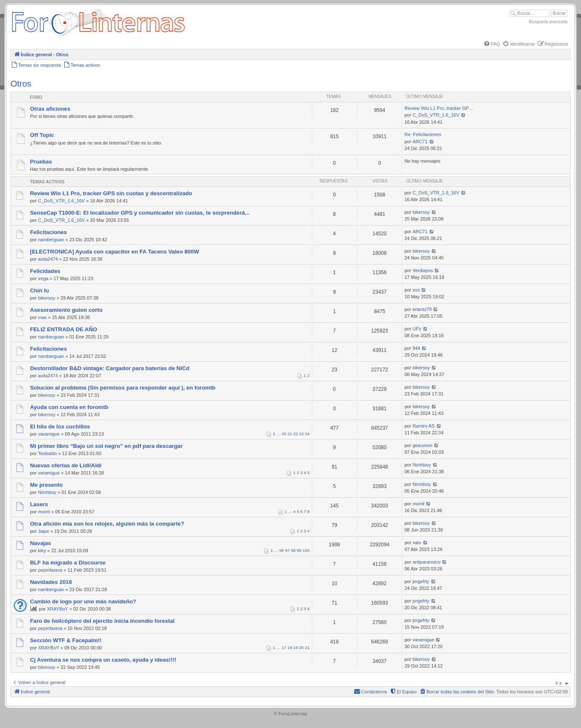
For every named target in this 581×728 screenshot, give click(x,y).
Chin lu (40, 290)
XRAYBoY (57, 609)
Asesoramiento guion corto (66, 310)
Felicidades (45, 271)
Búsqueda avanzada (548, 22)
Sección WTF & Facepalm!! (66, 640)
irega (43, 278)
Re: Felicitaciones (423, 134)
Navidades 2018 (51, 582)
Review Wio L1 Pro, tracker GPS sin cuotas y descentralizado (111, 193)
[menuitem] (491, 44)
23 (301, 434)
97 (288, 550)
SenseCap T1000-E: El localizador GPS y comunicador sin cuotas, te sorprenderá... (140, 213)
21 (290, 434)
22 (296, 434)
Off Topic (42, 135)
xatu (417, 543)
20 (284, 434)
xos (416, 290)
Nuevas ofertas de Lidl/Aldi (66, 465)
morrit (44, 512)
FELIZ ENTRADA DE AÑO (64, 329)
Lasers (39, 504)
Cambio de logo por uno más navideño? (83, 601)
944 (416, 348)
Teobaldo (48, 453)
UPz (417, 329)
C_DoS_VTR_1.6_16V (436, 115)
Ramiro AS (424, 426)
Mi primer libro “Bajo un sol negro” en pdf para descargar (106, 446)
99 (299, 550)
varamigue (49, 434)
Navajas (41, 543)
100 (306, 550)
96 (282, 550)
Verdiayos (423, 270)
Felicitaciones (48, 232)
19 (296, 648)
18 (290, 648)
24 (307, 434)
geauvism (422, 445)
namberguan (51, 240)
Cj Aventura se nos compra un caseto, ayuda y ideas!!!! (103, 660)
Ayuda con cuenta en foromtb (69, 407)
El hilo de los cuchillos (60, 427)
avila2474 (48, 259)
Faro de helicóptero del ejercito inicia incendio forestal (102, 621)
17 (284, 648)
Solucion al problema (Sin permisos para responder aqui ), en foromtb (123, 388)
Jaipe (44, 531)
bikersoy (421, 212)
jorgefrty (421, 581)
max (42, 317)
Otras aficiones (50, 109)
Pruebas (41, 162)
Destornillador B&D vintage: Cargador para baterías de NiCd (110, 368)
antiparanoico (426, 562)
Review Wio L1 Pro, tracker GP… (439, 108)
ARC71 (420, 142)
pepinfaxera (50, 570)
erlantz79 (422, 309)
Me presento (46, 485)
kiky (42, 551)
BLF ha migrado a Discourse (68, 563)
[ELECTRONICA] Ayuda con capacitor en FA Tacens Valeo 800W (115, 252)
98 (293, 550)
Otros (21, 84)
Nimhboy (421, 465)
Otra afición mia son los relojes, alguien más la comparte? (107, 524)
